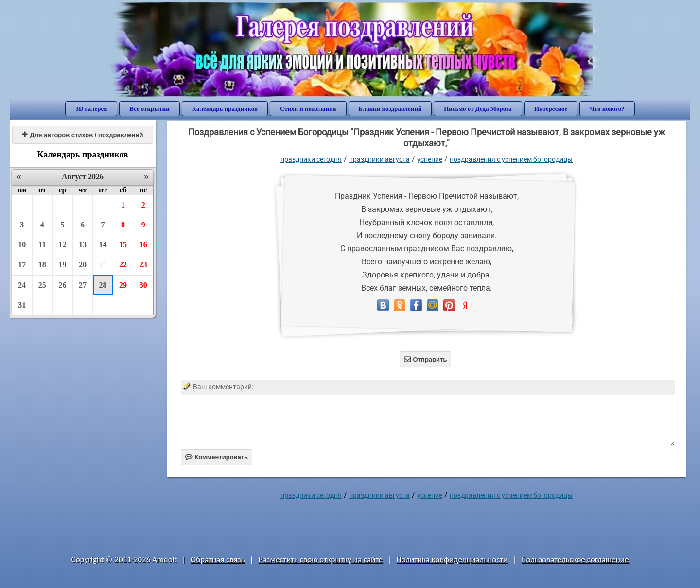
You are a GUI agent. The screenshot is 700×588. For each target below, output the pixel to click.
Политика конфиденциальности (452, 560)
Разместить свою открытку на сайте (320, 560)
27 (83, 285)
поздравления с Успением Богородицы (511, 159)
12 (62, 245)
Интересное (551, 109)
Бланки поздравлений (390, 109)
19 (62, 265)
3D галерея (91, 109)
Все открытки (149, 109)
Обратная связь (218, 560)
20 (83, 265)
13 (83, 245)
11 (42, 245)
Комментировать (217, 457)
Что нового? (607, 109)
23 (143, 265)
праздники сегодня (311, 159)
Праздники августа (379, 159)
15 (123, 245)
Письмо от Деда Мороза (478, 109)
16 (143, 245)
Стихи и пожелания (308, 109)
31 (22, 305)
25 (42, 285)
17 (22, 265)
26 (62, 285)
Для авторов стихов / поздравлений (82, 135)
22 (123, 265)
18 (42, 265)
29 (123, 285)
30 (143, 285)
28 (103, 285)
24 (22, 285)
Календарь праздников (225, 109)
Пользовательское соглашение (575, 560)
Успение (430, 159)
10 (22, 245)
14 (103, 245)
